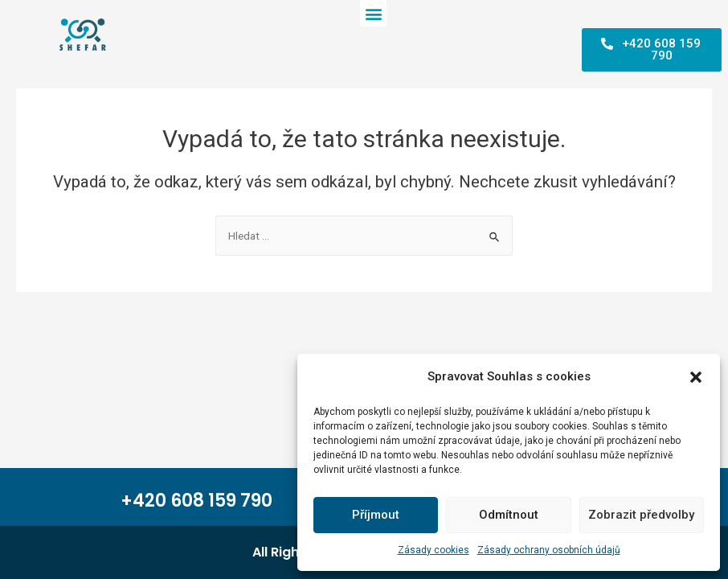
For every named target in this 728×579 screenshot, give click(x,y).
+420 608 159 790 (196, 501)
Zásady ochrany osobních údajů (549, 550)
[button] (696, 377)
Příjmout (376, 515)
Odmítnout (509, 515)
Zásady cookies (434, 550)
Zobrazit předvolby (641, 515)
